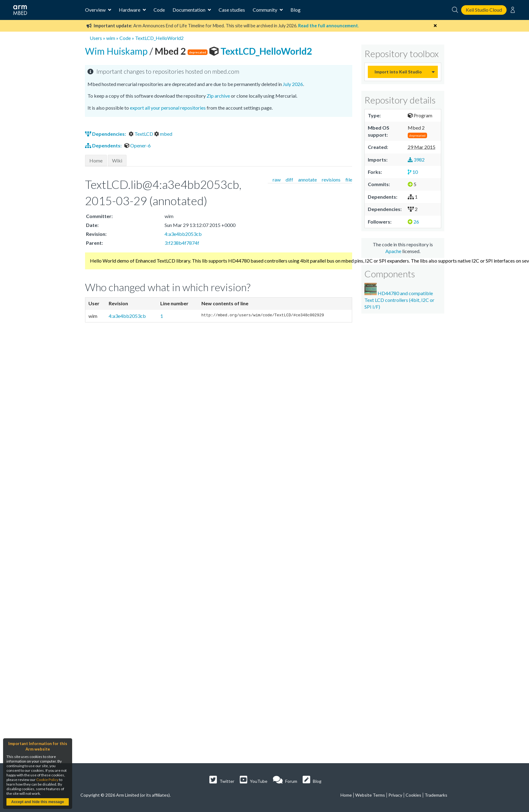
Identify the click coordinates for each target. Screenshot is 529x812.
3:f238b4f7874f (182, 243)
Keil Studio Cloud (484, 10)
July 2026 (293, 84)
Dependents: (104, 145)
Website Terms (370, 795)
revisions (331, 180)
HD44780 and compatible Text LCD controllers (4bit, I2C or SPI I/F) (399, 296)
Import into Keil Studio (398, 72)
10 (413, 172)
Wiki (117, 160)
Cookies (413, 795)
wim (111, 38)
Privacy (395, 795)
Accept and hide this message (37, 802)
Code (159, 10)
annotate (307, 180)
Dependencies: (106, 134)
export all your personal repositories (168, 108)
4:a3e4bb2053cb (183, 234)
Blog (296, 10)
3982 (416, 160)
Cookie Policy (47, 780)
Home (96, 160)
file (349, 180)
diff (289, 180)
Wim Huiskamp (117, 51)
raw (277, 180)
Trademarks (436, 795)
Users (96, 38)
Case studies (232, 10)
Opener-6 (138, 145)
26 (413, 222)
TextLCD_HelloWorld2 (159, 38)
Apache (393, 251)
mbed (163, 134)
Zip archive (218, 96)
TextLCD (141, 134)
